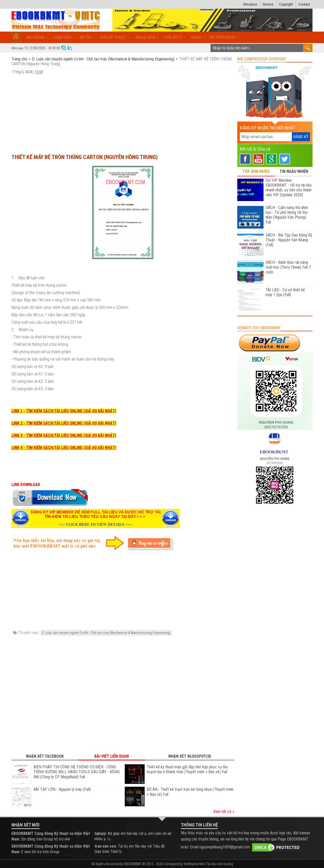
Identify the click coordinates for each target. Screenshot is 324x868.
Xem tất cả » (224, 812)
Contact (304, 4)
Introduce (250, 4)
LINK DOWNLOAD (26, 485)
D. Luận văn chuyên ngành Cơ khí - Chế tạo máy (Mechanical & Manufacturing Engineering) (103, 59)
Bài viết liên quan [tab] (112, 756)
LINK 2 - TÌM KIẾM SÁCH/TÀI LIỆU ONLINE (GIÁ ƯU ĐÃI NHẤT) (64, 423)
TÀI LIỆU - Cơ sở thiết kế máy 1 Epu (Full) (285, 292)
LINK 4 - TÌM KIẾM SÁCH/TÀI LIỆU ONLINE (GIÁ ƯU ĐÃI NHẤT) (64, 448)
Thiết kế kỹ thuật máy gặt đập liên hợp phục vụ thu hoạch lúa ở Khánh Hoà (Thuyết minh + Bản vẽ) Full (187, 770)
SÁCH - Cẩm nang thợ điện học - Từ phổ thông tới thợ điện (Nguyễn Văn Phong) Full (287, 215)
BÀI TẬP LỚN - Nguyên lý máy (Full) (62, 789)
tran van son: (106, 846)
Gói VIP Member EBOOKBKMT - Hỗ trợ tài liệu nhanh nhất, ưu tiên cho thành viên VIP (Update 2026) (289, 188)
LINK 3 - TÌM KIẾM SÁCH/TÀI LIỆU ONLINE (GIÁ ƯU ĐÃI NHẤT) (64, 435)
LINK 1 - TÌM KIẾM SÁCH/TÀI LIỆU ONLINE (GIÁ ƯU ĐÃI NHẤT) (64, 411)
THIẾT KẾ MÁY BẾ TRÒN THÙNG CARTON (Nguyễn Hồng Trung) (85, 157)
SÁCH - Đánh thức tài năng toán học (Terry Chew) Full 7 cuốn (288, 267)
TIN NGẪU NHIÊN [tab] (294, 171)
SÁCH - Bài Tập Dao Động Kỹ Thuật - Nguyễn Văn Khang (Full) (289, 240)
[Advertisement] (123, 112)
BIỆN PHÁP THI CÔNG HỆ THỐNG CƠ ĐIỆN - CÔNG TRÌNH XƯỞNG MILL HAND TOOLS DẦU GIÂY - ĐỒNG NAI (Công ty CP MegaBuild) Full (77, 772)
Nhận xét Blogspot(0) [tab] (190, 756)
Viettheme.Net (194, 864)
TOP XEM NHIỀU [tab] (256, 171)
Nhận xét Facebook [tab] (45, 756)
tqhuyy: (101, 833)
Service (268, 4)
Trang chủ (20, 59)
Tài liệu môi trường (220, 864)
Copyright (286, 4)
